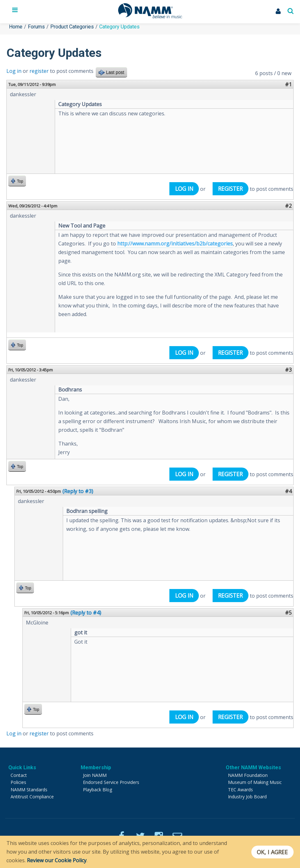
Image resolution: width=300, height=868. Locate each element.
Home (16, 27)
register (39, 71)
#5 (288, 613)
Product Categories (72, 27)
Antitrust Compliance (32, 797)
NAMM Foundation (248, 775)
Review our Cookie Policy (57, 860)
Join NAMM (95, 775)
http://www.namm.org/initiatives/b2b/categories (175, 244)
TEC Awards (240, 790)
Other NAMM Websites (253, 767)
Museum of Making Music (255, 782)
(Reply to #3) (78, 491)
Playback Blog (97, 790)
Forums (36, 27)
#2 (288, 206)
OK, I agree (272, 852)
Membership (96, 767)
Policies (18, 782)
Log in (14, 71)
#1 (288, 84)
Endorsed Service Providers (111, 782)
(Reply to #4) (86, 613)
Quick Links (22, 767)
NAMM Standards (29, 790)
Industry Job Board (247, 797)
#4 (288, 491)
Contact (19, 775)
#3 (288, 370)
